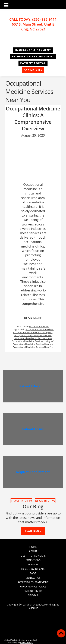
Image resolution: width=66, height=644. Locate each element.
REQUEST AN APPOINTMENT (33, 56)
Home (33, 547)
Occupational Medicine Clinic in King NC (33, 333)
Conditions (33, 560)
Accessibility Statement (33, 582)
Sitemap (33, 595)
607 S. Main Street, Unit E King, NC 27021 (33, 27)
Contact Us (33, 578)
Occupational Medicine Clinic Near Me (33, 335)
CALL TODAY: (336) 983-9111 (33, 19)
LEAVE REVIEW (21, 501)
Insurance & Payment (33, 50)
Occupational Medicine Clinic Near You (33, 338)
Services (33, 564)
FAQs (33, 573)
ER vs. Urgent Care (33, 569)
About (33, 551)
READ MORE (33, 318)
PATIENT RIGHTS (33, 591)
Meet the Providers (33, 556)
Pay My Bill (33, 70)
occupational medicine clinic (39, 330)
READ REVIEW (45, 501)
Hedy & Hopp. (26, 643)
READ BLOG (33, 531)
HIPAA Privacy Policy (33, 586)
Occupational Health (39, 327)
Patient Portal (33, 63)
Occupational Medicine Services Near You (33, 347)
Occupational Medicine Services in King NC (33, 341)
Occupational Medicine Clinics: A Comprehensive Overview (33, 119)
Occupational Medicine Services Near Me (33, 344)
